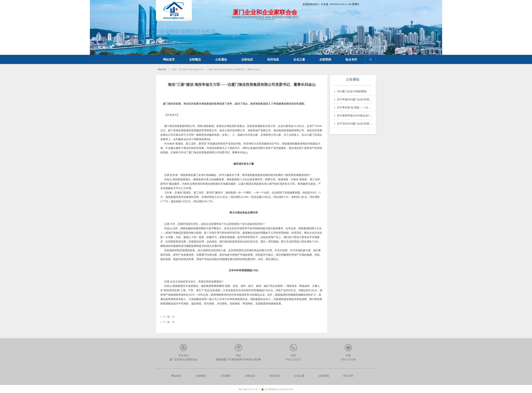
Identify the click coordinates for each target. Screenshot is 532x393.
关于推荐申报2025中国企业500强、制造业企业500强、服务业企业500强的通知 (355, 116)
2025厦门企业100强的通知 (352, 92)
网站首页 (162, 70)
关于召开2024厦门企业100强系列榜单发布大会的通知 (355, 124)
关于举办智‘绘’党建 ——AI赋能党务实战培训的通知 (355, 108)
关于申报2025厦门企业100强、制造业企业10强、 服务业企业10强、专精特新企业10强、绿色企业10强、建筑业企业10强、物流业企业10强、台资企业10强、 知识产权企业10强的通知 (355, 100)
